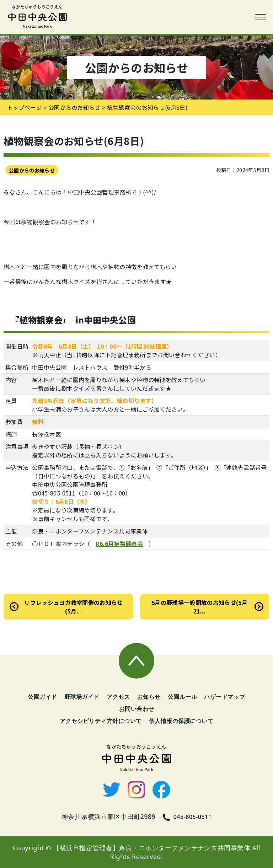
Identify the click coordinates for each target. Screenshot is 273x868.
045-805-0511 (187, 817)
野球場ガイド (82, 697)
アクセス (118, 697)
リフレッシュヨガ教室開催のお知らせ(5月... (73, 607)
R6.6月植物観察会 (119, 543)
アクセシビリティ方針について (101, 721)
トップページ (25, 107)
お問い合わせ (137, 709)
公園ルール (183, 697)
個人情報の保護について (181, 721)
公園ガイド (42, 697)
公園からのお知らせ (32, 170)
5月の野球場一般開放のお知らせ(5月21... (199, 607)
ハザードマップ (225, 697)
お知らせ (149, 697)
